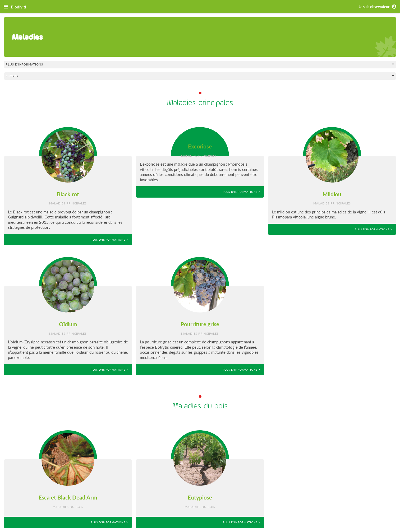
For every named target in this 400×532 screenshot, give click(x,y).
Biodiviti (19, 7)
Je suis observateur (378, 7)
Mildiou (332, 194)
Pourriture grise (200, 324)
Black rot (68, 194)
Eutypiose (200, 497)
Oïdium (68, 324)
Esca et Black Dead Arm (68, 497)
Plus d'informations (109, 240)
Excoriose (200, 146)
